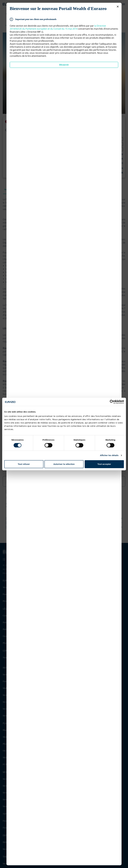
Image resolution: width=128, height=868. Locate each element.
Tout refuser (24, 464)
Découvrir (64, 65)
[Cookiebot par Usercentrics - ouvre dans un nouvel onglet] (112, 402)
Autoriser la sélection (64, 464)
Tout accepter (104, 464)
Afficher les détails (109, 455)
